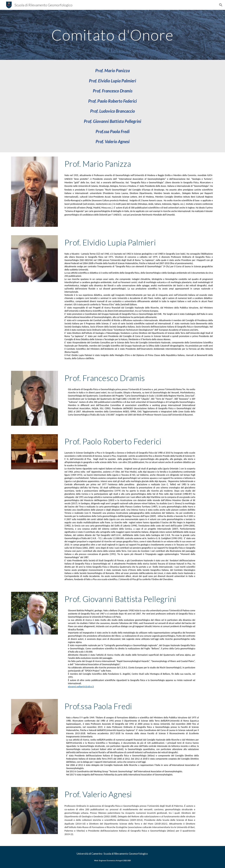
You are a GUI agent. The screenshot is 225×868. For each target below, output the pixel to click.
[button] (221, 5)
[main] (112, 35)
